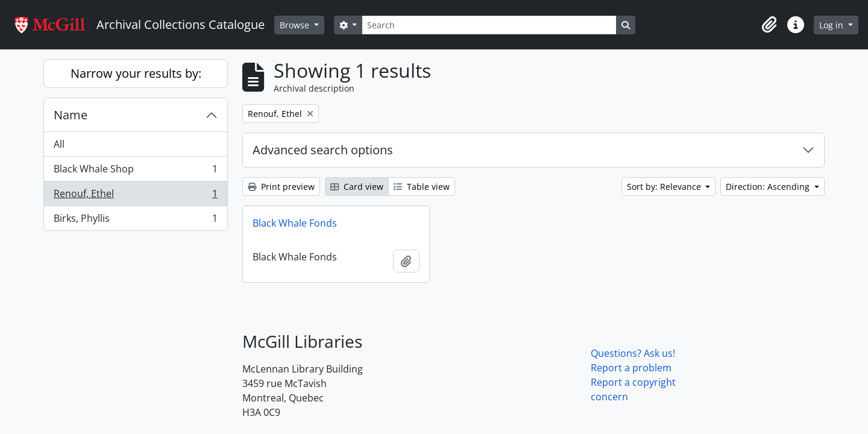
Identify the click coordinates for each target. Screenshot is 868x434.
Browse (296, 25)
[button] (769, 25)
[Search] (489, 25)
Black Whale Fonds (295, 223)
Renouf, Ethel (135, 196)
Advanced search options (323, 150)
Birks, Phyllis (135, 221)
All (59, 144)
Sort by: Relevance (665, 187)
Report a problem (631, 368)
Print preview (281, 187)
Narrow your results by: (136, 73)
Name (71, 115)
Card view (357, 187)
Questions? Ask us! (633, 353)
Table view (422, 187)
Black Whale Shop (135, 171)
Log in (832, 25)
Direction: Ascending (769, 187)
